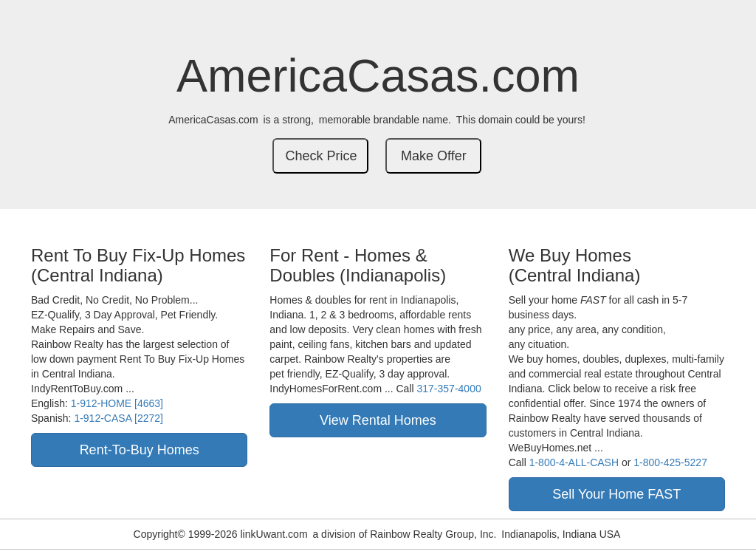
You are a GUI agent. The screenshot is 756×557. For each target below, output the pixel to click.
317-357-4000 (449, 389)
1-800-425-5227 (670, 462)
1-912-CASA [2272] (118, 418)
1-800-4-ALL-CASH (574, 462)
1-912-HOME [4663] (117, 403)
